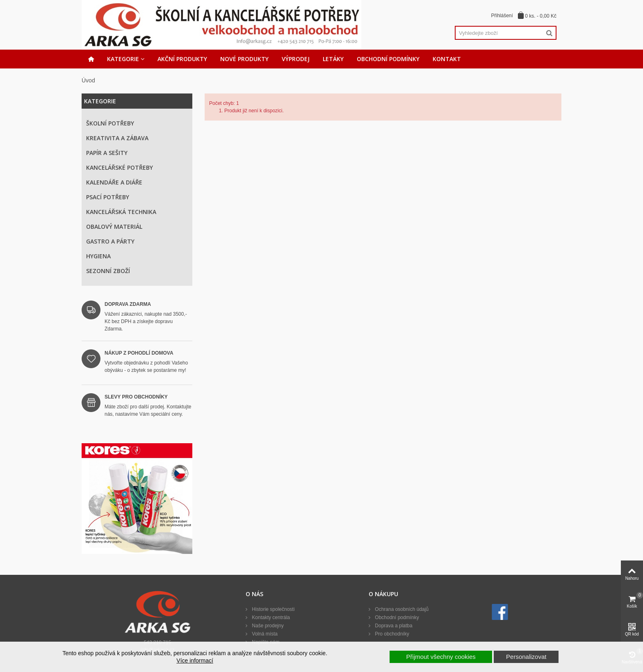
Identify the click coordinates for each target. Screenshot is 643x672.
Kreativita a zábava (117, 138)
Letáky (333, 59)
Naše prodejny (267, 626)
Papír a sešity (107, 153)
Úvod (88, 80)
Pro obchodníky (391, 634)
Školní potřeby (110, 123)
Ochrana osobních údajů (401, 609)
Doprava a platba (393, 626)
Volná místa (264, 634)
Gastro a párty (110, 241)
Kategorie (123, 59)
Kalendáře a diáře (114, 182)
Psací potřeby (108, 197)
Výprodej (296, 59)
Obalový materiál (114, 227)
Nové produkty (244, 59)
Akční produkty (182, 59)
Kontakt (447, 59)
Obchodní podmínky (388, 59)
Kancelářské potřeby (120, 167)
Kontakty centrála (270, 617)
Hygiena (98, 256)
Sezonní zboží (108, 271)
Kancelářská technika (121, 212)
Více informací (195, 661)
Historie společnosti (272, 609)
